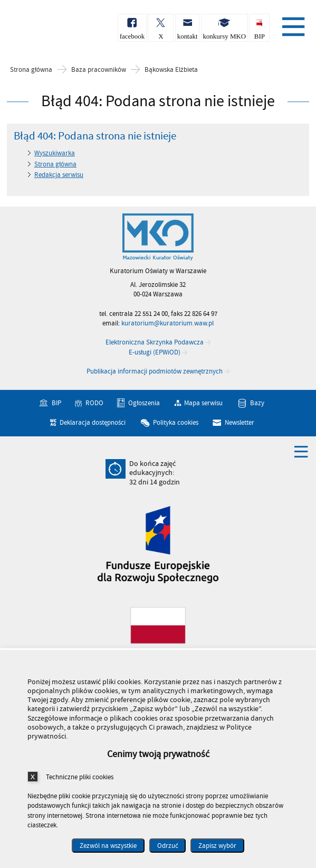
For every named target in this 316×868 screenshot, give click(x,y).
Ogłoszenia (144, 403)
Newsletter (240, 423)
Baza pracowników (99, 70)
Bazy (257, 403)
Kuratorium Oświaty (63, 31)
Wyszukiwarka (55, 153)
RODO (94, 403)
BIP (56, 403)
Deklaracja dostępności (93, 423)
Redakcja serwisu (59, 175)
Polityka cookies (176, 423)
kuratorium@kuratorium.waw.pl (167, 323)
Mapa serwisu (203, 403)
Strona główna (31, 70)
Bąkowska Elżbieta (171, 70)
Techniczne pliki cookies (80, 777)
